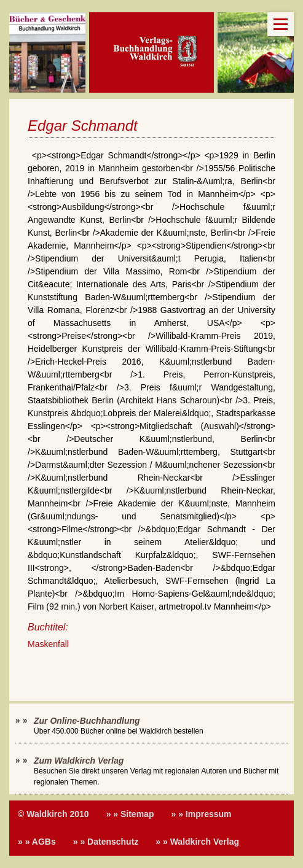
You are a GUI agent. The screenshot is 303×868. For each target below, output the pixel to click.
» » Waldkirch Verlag (197, 842)
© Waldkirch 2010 (53, 814)
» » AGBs (37, 842)
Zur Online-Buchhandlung (87, 721)
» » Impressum (201, 814)
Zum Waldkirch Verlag (79, 761)
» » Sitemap (130, 814)
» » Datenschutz (106, 842)
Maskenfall (48, 644)
